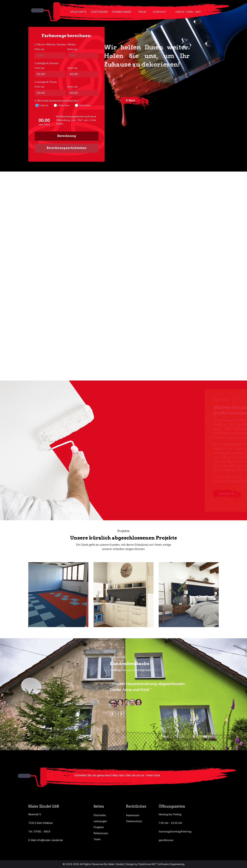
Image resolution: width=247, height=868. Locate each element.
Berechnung (67, 136)
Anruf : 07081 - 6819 (188, 12)
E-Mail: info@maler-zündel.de (46, 840)
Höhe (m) (39, 49)
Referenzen (101, 833)
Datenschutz (134, 821)
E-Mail (131, 100)
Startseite (78, 12)
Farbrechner (122, 12)
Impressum (133, 815)
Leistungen (99, 12)
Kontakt (160, 12)
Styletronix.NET (147, 864)
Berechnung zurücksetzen (67, 148)
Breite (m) (72, 49)
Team (142, 12)
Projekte (99, 827)
